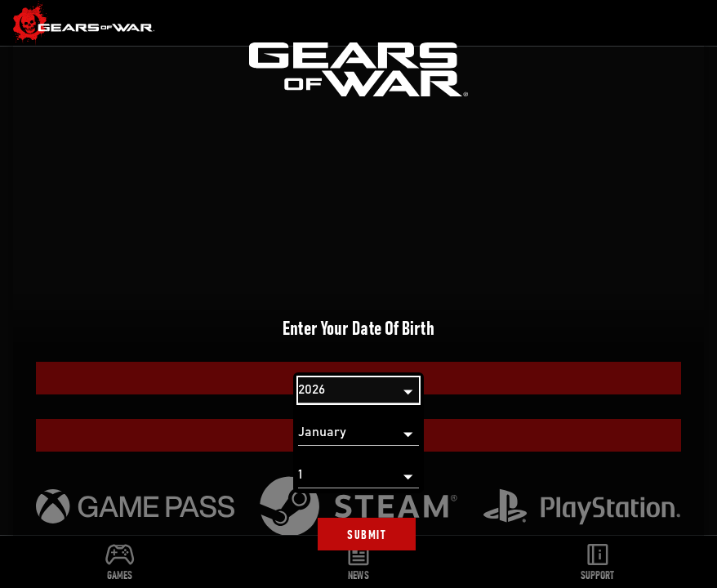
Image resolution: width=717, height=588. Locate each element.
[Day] (358, 475)
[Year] (358, 390)
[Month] (358, 433)
